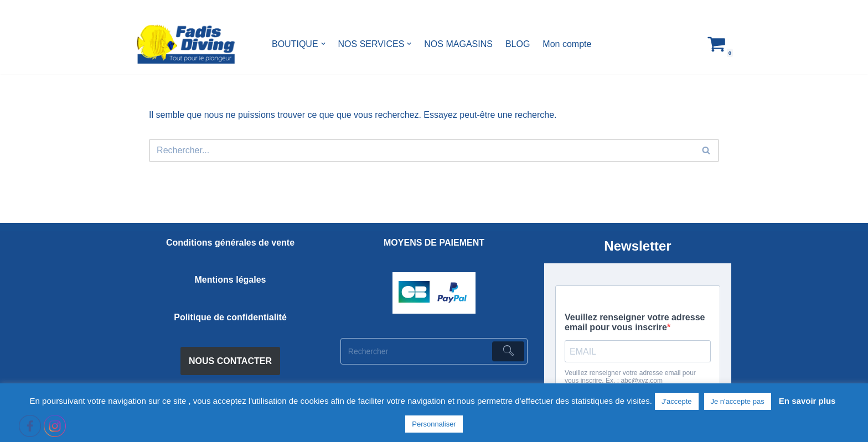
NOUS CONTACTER (230, 361)
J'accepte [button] (677, 401)
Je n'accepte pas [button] (738, 401)
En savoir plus (807, 401)
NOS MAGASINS (458, 44)
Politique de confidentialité (230, 317)
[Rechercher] (422, 150)
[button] (323, 44)
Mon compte (567, 44)
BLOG (518, 44)
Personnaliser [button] (434, 424)
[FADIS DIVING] (186, 44)
